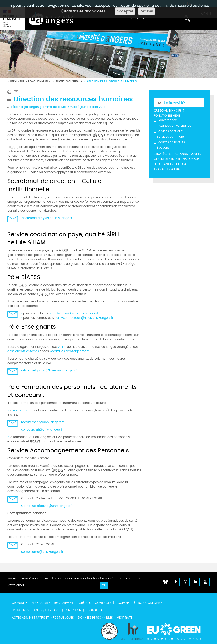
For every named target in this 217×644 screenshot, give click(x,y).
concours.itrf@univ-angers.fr (42, 430)
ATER (62, 347)
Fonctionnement (40, 81)
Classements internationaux (177, 159)
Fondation (73, 610)
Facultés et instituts (171, 142)
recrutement (23, 410)
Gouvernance (167, 120)
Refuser (147, 11)
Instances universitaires (174, 126)
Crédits (85, 603)
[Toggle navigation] (206, 19)
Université (17, 81)
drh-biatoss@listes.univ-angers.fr (75, 313)
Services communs (171, 137)
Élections (163, 148)
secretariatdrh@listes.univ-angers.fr (48, 218)
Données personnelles (95, 618)
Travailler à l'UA (167, 169)
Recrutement (64, 603)
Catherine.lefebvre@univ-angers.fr (47, 506)
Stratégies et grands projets (177, 154)
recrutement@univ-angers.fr (42, 422)
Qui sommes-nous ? (169, 111)
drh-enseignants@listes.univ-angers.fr (49, 370)
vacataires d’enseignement (70, 351)
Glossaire (19, 603)
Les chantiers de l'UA (170, 164)
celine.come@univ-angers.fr (42, 552)
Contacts (103, 603)
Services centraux (69, 81)
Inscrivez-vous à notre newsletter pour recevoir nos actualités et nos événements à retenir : (75, 578)
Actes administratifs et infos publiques (43, 618)
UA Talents (20, 610)
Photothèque (96, 610)
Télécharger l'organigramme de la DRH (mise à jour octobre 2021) (59, 107)
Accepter (125, 11)
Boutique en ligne (47, 610)
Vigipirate (125, 618)
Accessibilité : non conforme (139, 603)
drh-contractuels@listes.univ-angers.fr (85, 318)
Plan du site (41, 603)
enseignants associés (23, 351)
